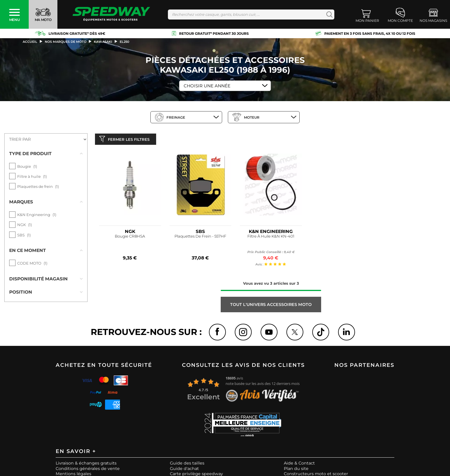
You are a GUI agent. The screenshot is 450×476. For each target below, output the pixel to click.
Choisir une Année (207, 86)
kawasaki (103, 42)
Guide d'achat (184, 471)
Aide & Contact (299, 465)
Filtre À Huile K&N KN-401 (271, 238)
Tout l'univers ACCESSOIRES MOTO (271, 306)
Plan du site (296, 471)
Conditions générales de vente (88, 471)
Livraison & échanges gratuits (86, 465)
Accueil (30, 42)
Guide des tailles (187, 465)
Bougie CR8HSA (130, 238)
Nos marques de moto (66, 42)
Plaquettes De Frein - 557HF (200, 238)
